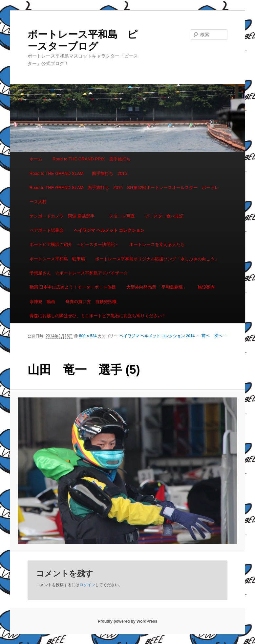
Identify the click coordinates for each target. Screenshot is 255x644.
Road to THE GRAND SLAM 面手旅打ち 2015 (78, 173)
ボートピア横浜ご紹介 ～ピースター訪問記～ (74, 244)
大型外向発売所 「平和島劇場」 (157, 287)
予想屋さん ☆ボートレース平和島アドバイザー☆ (79, 273)
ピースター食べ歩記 (164, 216)
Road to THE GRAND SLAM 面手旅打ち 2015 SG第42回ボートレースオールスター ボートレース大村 (124, 195)
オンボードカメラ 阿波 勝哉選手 (64, 216)
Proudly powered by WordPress (127, 621)
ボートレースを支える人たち (157, 244)
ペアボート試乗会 (47, 230)
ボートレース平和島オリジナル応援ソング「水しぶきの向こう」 (157, 259)
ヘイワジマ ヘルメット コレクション (109, 230)
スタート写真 (122, 216)
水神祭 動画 (42, 302)
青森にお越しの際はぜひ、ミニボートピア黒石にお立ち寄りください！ (98, 316)
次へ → (221, 336)
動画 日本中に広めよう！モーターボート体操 (73, 287)
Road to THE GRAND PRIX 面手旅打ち (91, 159)
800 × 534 (88, 336)
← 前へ (203, 336)
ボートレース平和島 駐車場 (57, 259)
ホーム (36, 159)
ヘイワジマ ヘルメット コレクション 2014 (157, 336)
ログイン (87, 585)
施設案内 (206, 287)
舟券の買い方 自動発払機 (91, 302)
